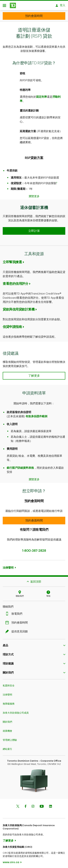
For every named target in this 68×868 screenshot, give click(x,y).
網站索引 (7, 747)
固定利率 (42, 95)
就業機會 (7, 729)
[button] (34, 229)
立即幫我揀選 (12, 260)
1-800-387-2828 (34, 549)
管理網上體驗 (10, 738)
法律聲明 (8, 566)
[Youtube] (42, 805)
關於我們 (7, 720)
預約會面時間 (17, 621)
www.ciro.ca (11, 860)
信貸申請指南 (12, 325)
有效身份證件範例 (36, 415)
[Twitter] (18, 805)
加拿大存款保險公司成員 (16, 711)
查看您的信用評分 (15, 282)
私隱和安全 (9, 684)
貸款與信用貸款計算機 (19, 308)
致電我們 (15, 612)
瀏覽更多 (34, 194)
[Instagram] (33, 805)
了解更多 (8, 839)
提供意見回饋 (17, 630)
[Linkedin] (51, 805)
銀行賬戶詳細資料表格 (20, 466)
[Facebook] (25, 805)
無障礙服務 (9, 702)
